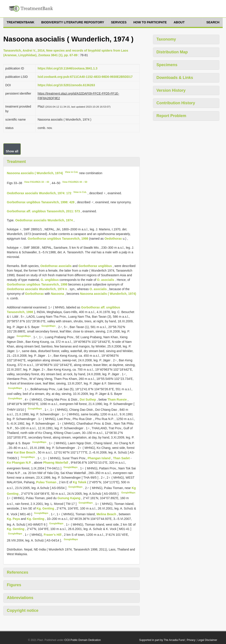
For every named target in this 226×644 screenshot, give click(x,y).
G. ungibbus (50, 280)
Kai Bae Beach (25, 452)
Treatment (16, 162)
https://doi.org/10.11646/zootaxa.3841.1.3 (67, 68)
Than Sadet (122, 458)
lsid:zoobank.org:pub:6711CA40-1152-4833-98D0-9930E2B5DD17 (85, 77)
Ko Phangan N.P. (20, 463)
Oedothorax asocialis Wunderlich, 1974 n (37, 289)
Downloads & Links (175, 78)
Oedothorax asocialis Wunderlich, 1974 (44, 220)
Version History (171, 90)
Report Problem (171, 116)
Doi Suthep (88, 399)
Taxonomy (166, 39)
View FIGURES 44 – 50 (75, 182)
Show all (12, 151)
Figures (14, 585)
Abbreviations (20, 598)
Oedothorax (113, 239)
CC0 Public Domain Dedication (83, 640)
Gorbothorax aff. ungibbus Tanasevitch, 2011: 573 (43, 211)
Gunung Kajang (69, 498)
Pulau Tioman (47, 482)
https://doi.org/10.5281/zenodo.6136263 (66, 85)
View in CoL (72, 172)
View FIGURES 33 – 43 (37, 182)
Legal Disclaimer (207, 640)
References (18, 572)
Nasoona (57, 294)
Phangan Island (99, 458)
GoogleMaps (49, 326)
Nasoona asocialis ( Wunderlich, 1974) (35, 173)
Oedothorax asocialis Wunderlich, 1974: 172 (39, 193)
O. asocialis (106, 280)
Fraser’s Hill (53, 535)
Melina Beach (107, 514)
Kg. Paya (14, 519)
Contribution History (176, 103)
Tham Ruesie (118, 399)
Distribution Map (172, 52)
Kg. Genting (46, 508)
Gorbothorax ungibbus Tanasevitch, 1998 (58, 239)
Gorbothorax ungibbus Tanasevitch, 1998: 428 (41, 202)
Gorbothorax (34, 294)
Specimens (167, 65)
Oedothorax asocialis (56, 266)
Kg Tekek (80, 482)
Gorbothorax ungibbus (95, 266)
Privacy (191, 640)
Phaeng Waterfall (56, 463)
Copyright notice (23, 610)
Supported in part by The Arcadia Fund (162, 640)
